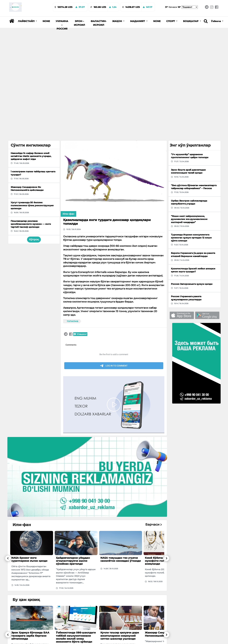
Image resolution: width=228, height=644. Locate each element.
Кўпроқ (34, 239)
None (46, 21)
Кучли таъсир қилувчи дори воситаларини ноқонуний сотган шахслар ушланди (120, 636)
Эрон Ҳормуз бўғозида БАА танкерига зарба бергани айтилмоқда (30, 636)
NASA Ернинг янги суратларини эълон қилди (29, 559)
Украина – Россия (62, 25)
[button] (27, 21)
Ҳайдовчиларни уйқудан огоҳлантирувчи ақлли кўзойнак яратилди (73, 561)
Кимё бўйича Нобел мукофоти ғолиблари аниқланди (160, 561)
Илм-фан (68, 214)
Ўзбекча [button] (216, 21)
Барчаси (154, 525)
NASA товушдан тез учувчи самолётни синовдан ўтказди (121, 559)
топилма (72, 321)
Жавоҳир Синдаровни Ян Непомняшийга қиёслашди (164, 634)
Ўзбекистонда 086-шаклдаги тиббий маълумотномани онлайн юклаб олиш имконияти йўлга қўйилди (76, 637)
